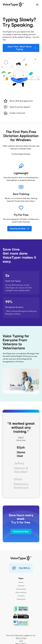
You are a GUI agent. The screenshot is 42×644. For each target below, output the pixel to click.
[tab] (21, 452)
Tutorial (21, 586)
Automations (21, 592)
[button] (37, 4)
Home (21, 582)
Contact (21, 596)
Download (21, 599)
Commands (21, 589)
